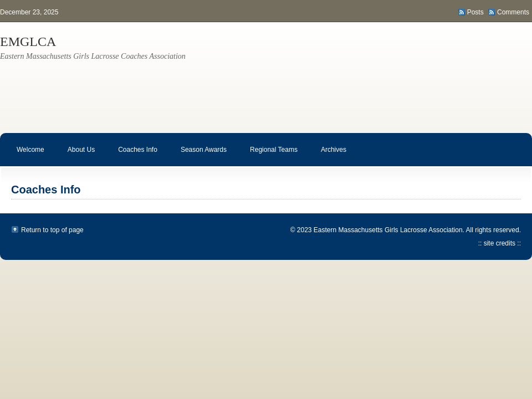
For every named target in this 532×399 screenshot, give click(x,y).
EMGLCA (28, 42)
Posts (475, 12)
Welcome (30, 150)
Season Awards (198, 156)
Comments (513, 12)
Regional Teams (268, 156)
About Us (76, 156)
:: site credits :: (500, 243)
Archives (328, 156)
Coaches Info (132, 156)
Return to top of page (52, 230)
